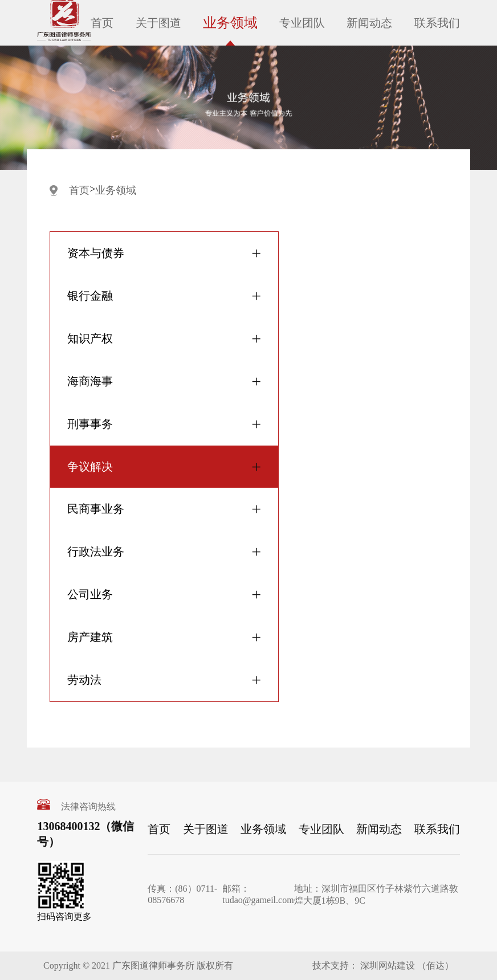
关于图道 (158, 23)
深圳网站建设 (386, 965)
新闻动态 (369, 23)
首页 (102, 23)
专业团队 (302, 23)
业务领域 (230, 23)
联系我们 (437, 23)
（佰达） (435, 965)
